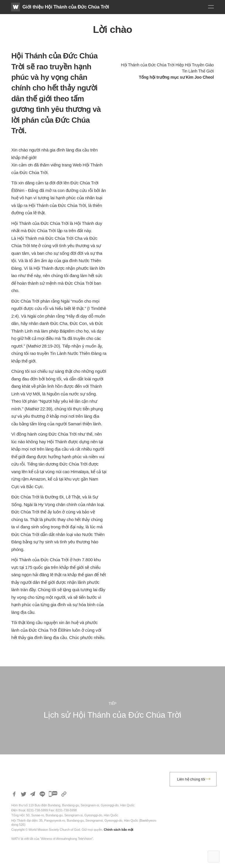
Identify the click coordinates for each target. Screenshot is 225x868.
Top (214, 857)
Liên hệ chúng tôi (191, 779)
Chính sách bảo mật (119, 830)
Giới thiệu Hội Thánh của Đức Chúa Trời (66, 7)
